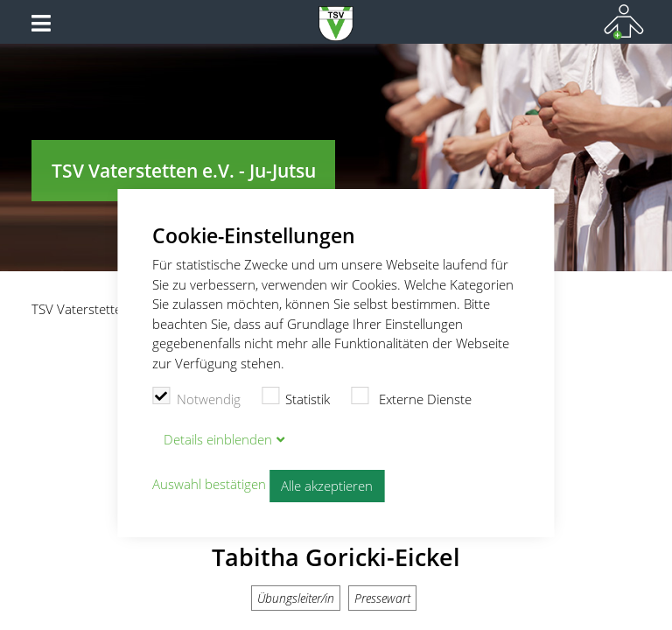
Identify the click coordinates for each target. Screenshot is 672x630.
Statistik (296, 397)
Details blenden (218, 439)
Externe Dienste (411, 397)
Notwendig (196, 397)
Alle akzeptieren (327, 486)
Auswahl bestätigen (209, 484)
